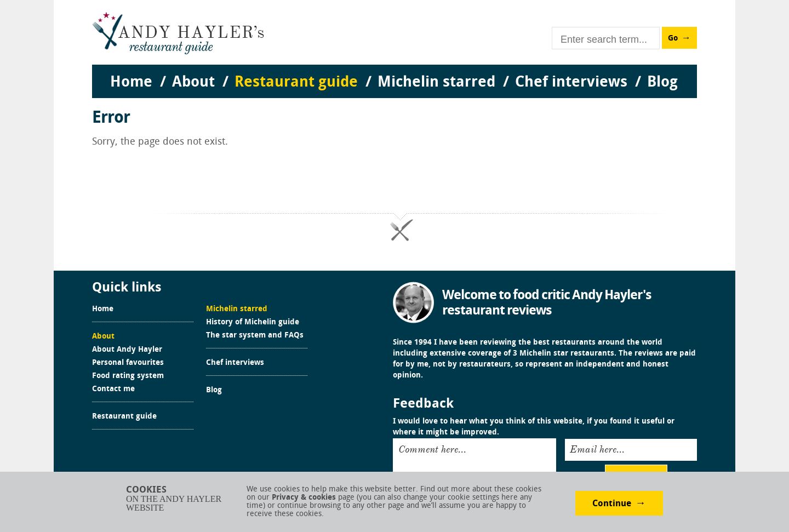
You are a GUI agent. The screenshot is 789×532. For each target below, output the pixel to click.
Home (103, 310)
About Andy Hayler (127, 350)
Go (673, 39)
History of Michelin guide (253, 323)
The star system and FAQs (255, 336)
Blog (214, 391)
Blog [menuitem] (662, 83)
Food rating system (128, 376)
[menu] (395, 71)
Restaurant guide (124, 417)
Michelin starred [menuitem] (436, 83)
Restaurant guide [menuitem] (296, 83)
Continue (612, 504)
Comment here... (432, 449)
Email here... (597, 449)
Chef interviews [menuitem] (571, 83)
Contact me (113, 390)
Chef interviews (235, 363)
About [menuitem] (193, 83)
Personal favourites (128, 363)
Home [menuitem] (131, 83)
